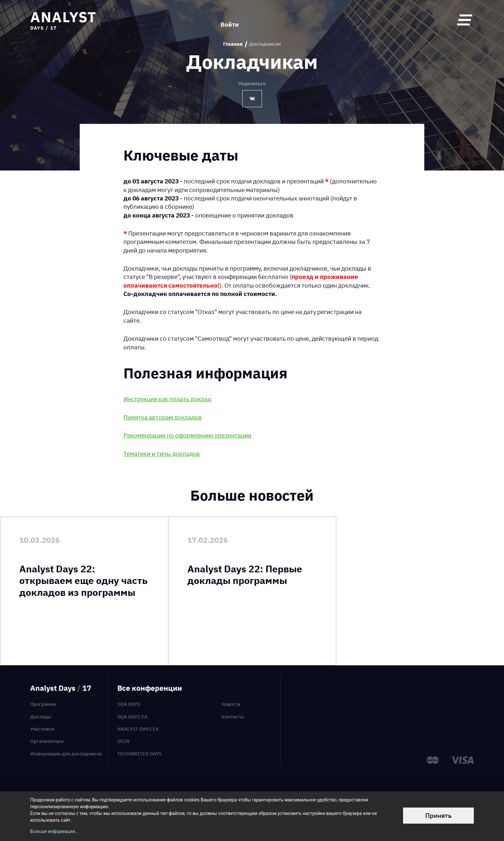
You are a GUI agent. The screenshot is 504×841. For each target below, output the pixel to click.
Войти (230, 20)
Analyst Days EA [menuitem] (138, 729)
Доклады (41, 717)
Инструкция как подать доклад (167, 399)
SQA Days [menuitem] (129, 704)
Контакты (233, 717)
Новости (231, 704)
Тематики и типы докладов (162, 454)
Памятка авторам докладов (163, 417)
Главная (233, 44)
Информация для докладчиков (66, 754)
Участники (42, 729)
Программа (43, 704)
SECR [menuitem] (123, 741)
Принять (438, 815)
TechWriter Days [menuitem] (139, 754)
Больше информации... (54, 831)
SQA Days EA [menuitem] (132, 717)
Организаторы (47, 741)
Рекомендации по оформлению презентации (187, 435)
